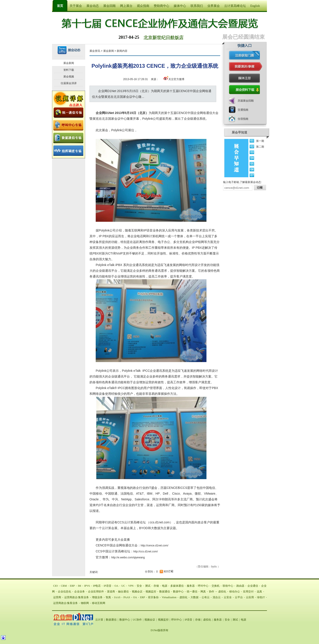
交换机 (216, 586)
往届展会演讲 (69, 83)
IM (79, 586)
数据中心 (178, 592)
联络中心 (228, 586)
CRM (64, 586)
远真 (259, 592)
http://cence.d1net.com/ (155, 546)
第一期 (260, 141)
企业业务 (80, 592)
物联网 (85, 603)
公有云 (206, 597)
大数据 (195, 597)
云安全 (228, 597)
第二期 (260, 147)
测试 (148, 586)
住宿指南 (243, 119)
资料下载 (69, 70)
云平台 (239, 597)
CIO (55, 586)
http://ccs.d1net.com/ (146, 551)
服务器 (191, 586)
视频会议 (137, 592)
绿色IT (261, 597)
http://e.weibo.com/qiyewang (128, 557)
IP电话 (97, 586)
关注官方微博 (174, 79)
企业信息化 (64, 592)
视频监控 (151, 592)
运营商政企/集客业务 (77, 597)
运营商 (57, 597)
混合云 (217, 597)
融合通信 (123, 592)
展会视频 (69, 77)
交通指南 (243, 110)
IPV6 (87, 586)
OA (116, 586)
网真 (203, 592)
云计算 (99, 620)
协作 (212, 592)
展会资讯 (95, 51)
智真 (108, 597)
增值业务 (97, 597)
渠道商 (111, 592)
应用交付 (248, 592)
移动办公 (235, 592)
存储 (156, 586)
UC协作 (137, 620)
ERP (72, 586)
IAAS (117, 597)
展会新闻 (109, 51)
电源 (165, 586)
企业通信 (253, 586)
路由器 (240, 586)
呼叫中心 (203, 586)
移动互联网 (99, 603)
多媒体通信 (177, 586)
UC (123, 586)
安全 (139, 586)
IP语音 (108, 586)
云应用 (250, 597)
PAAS (127, 597)
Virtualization (169, 597)
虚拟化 (222, 592)
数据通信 (165, 592)
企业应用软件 (96, 592)
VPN (131, 586)
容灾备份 (153, 597)
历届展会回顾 (246, 101)
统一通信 (192, 592)
